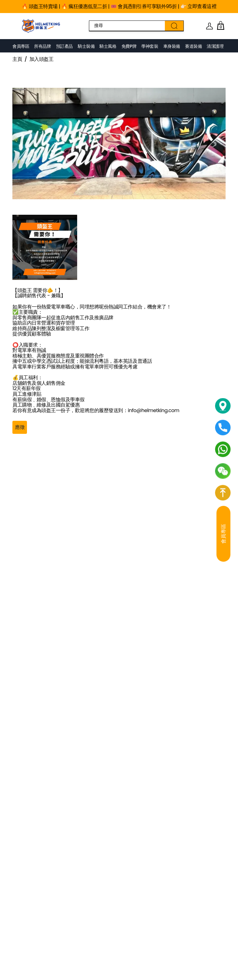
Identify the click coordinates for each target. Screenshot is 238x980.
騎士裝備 (86, 46)
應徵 (20, 427)
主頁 (17, 59)
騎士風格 (108, 46)
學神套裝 (150, 46)
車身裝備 (172, 46)
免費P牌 (129, 46)
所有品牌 (42, 46)
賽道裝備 (193, 46)
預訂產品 (64, 46)
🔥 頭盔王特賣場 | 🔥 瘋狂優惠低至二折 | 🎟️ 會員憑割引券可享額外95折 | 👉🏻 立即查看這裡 (119, 6)
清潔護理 (215, 46)
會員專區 (21, 46)
